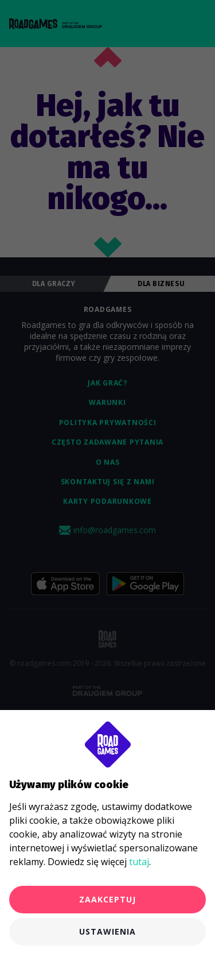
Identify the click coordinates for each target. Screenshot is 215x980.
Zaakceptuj (107, 899)
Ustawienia (107, 931)
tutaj (139, 862)
